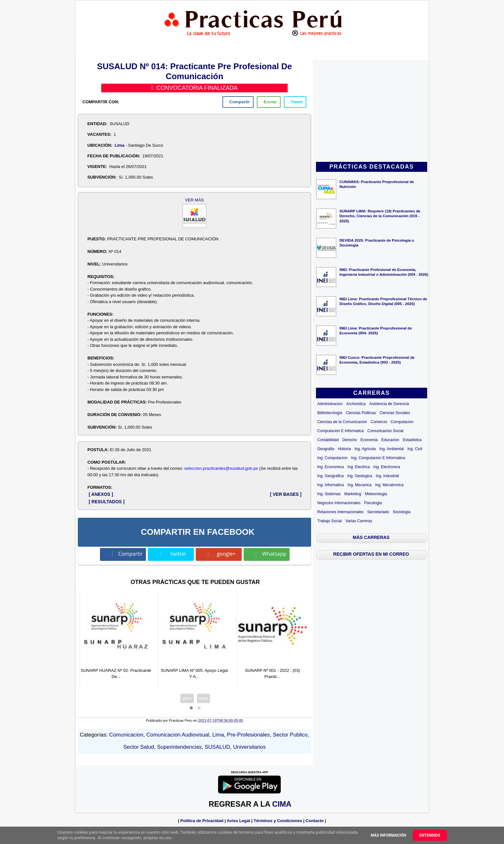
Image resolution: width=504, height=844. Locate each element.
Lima (120, 145)
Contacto (315, 821)
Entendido (430, 835)
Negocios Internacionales (339, 503)
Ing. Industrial (387, 476)
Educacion (390, 440)
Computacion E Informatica (341, 431)
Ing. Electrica (359, 467)
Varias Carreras (359, 521)
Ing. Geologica (360, 476)
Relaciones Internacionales (340, 512)
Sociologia (402, 512)
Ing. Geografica (330, 476)
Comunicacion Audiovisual (178, 735)
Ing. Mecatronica (389, 485)
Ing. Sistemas (329, 494)
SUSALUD (217, 747)
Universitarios (249, 747)
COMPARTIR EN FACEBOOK (198, 532)
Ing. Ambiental (392, 449)
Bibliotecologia (330, 413)
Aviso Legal (239, 821)
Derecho (350, 440)
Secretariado (378, 512)
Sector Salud (139, 747)
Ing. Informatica (331, 485)
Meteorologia (376, 494)
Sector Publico (290, 735)
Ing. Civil (415, 449)
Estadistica (412, 440)
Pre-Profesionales (248, 735)
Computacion (402, 422)
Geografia (326, 449)
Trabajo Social (329, 521)
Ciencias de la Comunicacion (342, 422)
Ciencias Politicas (361, 413)
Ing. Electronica (387, 467)
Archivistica (356, 404)
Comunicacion (126, 735)
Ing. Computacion (332, 458)
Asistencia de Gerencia (389, 404)
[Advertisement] (372, 111)
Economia (369, 440)
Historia (344, 449)
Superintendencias (180, 747)
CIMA (282, 804)
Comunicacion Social (385, 431)
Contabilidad (328, 440)
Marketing (353, 494)
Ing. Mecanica (360, 485)
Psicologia (373, 503)
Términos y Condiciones (278, 821)
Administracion (330, 404)
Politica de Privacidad (202, 821)
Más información (388, 835)
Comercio (379, 422)
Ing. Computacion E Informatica (378, 458)
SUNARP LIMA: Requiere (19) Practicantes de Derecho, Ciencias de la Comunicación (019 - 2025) (380, 216)
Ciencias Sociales (395, 413)
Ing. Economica (331, 467)
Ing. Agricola (365, 449)
